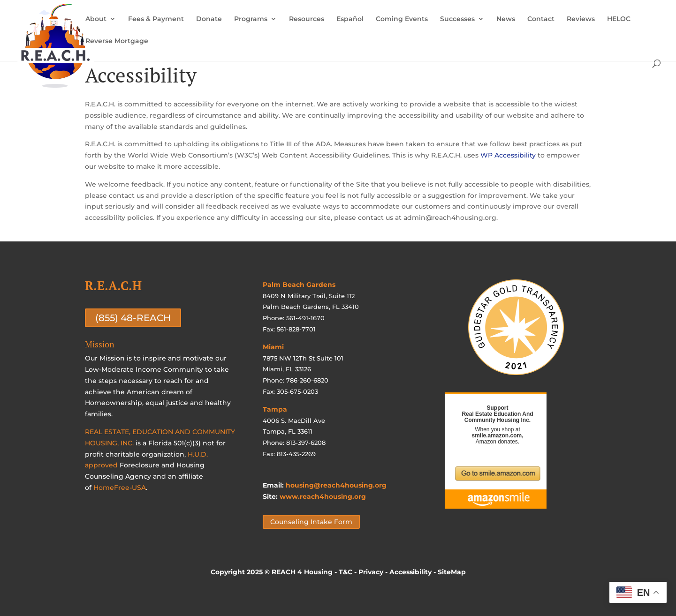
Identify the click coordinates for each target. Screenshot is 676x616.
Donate (209, 19)
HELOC (619, 19)
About (96, 19)
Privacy (371, 572)
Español (350, 19)
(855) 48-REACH (133, 318)
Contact (541, 19)
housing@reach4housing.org (336, 485)
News (506, 19)
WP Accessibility (508, 155)
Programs (251, 19)
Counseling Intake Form (311, 522)
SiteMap (452, 572)
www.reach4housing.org (323, 496)
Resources (307, 19)
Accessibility (410, 572)
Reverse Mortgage (117, 41)
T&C (346, 572)
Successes (457, 19)
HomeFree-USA (120, 488)
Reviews (581, 19)
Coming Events (402, 19)
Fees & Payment (156, 19)
